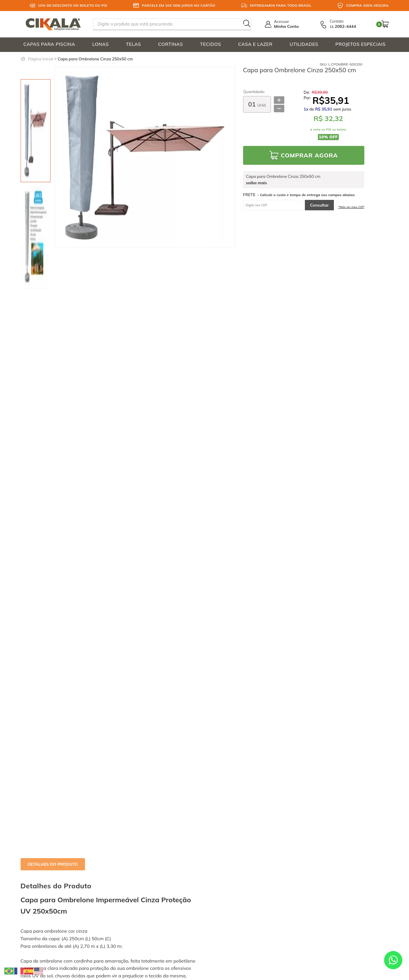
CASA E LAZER (255, 44)
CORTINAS (170, 44)
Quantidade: (254, 92)
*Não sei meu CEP (351, 207)
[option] (36, 131)
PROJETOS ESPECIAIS (360, 44)
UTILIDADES (304, 44)
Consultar (319, 205)
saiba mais (256, 183)
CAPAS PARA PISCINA (49, 44)
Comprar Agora (309, 155)
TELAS (133, 44)
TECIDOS (211, 44)
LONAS (101, 44)
